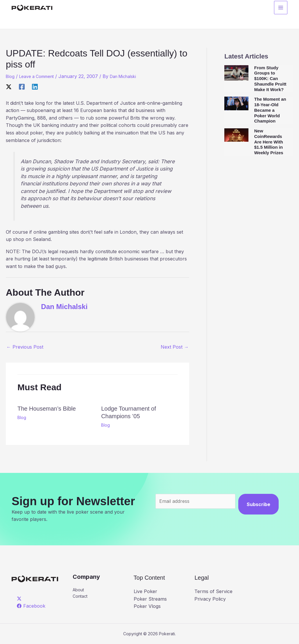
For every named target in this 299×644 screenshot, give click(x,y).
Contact (81, 597)
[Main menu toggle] (281, 9)
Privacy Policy (210, 599)
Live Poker (145, 591)
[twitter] (20, 599)
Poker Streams (150, 599)
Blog (11, 76)
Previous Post (25, 347)
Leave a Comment (40, 76)
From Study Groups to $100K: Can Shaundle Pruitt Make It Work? (270, 79)
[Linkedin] (35, 86)
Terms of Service (213, 591)
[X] (9, 86)
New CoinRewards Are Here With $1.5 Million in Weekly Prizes (269, 142)
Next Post (175, 347)
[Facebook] (22, 86)
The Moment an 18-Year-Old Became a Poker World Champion (270, 110)
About (79, 590)
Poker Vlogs (147, 606)
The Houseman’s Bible (47, 409)
